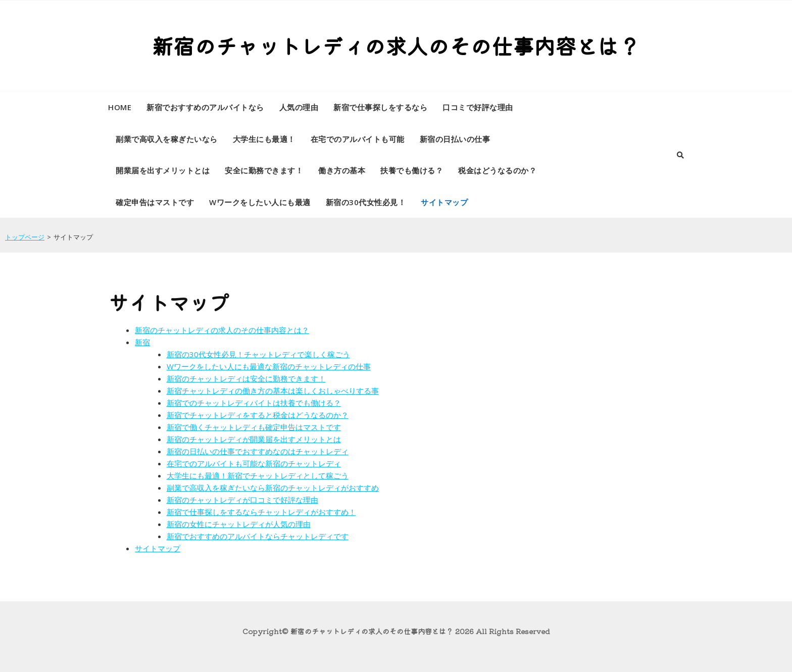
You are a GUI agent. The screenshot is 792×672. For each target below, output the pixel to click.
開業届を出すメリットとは (163, 170)
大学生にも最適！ (264, 139)
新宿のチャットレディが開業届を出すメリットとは (254, 439)
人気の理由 (299, 107)
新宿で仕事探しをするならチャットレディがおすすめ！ (261, 512)
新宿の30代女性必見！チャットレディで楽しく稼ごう (258, 354)
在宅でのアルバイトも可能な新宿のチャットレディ (254, 463)
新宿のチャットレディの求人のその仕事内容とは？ (396, 45)
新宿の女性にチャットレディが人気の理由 (239, 524)
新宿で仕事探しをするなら (380, 107)
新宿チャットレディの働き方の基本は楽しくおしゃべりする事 (273, 391)
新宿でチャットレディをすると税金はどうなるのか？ (258, 415)
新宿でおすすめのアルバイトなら (205, 107)
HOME (120, 107)
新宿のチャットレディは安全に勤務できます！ (246, 378)
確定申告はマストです (155, 202)
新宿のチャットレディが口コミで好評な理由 (242, 500)
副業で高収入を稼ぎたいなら (167, 139)
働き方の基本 (342, 170)
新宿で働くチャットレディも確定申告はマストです (254, 427)
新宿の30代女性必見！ (366, 202)
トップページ (25, 237)
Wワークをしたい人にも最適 (260, 202)
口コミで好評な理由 (478, 107)
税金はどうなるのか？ (497, 170)
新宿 (142, 342)
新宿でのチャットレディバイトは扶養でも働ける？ (254, 403)
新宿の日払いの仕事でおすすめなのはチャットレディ (258, 451)
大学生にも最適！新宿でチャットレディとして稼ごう (258, 475)
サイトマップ (444, 202)
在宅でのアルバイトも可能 (358, 139)
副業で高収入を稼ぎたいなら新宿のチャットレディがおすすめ (273, 488)
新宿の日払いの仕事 (455, 139)
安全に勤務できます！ (264, 170)
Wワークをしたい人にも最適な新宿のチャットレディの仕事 (269, 366)
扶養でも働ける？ (412, 170)
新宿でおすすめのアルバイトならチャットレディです (258, 536)
